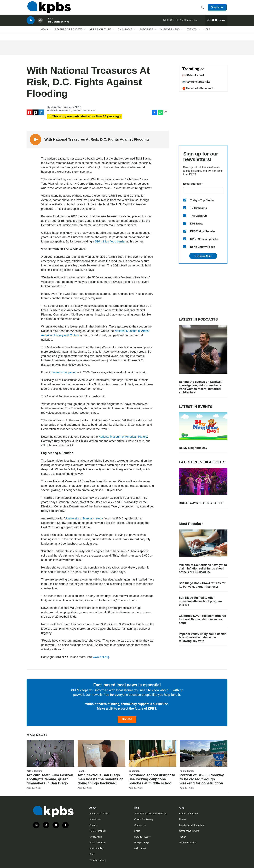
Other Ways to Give (189, 831)
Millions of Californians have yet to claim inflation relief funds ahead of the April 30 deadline (203, 569)
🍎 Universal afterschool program (198, 90)
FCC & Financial (98, 831)
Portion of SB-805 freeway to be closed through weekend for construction (202, 779)
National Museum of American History (123, 437)
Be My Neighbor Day (193, 448)
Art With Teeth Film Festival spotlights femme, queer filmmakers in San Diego (50, 779)
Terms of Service (98, 860)
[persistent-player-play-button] (31, 24)
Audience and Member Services (150, 814)
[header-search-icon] (203, 9)
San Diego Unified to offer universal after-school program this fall (200, 601)
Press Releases (97, 843)
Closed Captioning (144, 819)
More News (37, 735)
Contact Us (140, 825)
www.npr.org (101, 657)
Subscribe (203, 256)
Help (207, 34)
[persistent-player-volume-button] (40, 24)
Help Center (140, 848)
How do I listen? (142, 837)
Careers (93, 825)
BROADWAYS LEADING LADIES (201, 503)
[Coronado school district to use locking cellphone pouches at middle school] (153, 753)
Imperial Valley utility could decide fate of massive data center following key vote (203, 638)
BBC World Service (59, 25)
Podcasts (146, 34)
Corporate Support (189, 814)
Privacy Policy (96, 848)
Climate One (191, 23)
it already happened (64, 372)
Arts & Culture (100, 34)
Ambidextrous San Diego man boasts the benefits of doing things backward (100, 779)
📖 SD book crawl (193, 75)
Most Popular (191, 524)
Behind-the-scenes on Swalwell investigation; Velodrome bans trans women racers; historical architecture (201, 387)
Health (81, 771)
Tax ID (183, 837)
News (44, 34)
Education (134, 771)
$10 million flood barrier (110, 241)
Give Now (218, 8)
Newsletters (95, 819)
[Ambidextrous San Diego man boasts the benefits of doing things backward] (101, 753)
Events (192, 34)
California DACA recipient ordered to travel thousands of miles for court (202, 619)
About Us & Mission (99, 814)
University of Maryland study (85, 518)
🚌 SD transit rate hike (196, 82)
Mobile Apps (96, 837)
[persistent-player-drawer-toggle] (216, 23)
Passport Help (141, 843)
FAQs (137, 831)
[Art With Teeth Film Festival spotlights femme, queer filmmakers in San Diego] (50, 753)
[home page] (48, 9)
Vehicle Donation (188, 843)
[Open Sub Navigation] (50, 34)
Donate (127, 719)
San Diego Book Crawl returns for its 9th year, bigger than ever (202, 585)
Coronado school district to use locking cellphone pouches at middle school (152, 779)
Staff (92, 854)
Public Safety (187, 771)
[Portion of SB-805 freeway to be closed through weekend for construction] (204, 753)
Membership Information (192, 825)
